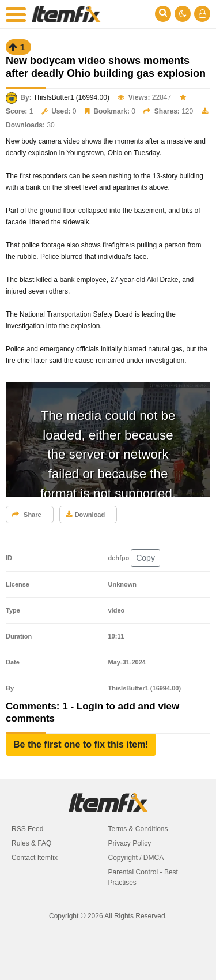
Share (27, 515)
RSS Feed (27, 829)
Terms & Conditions (138, 829)
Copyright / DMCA (136, 858)
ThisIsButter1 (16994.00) (71, 97)
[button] (81, 745)
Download (86, 515)
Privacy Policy (130, 843)
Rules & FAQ (31, 843)
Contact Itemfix (35, 858)
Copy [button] (145, 558)
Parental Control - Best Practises (143, 877)
